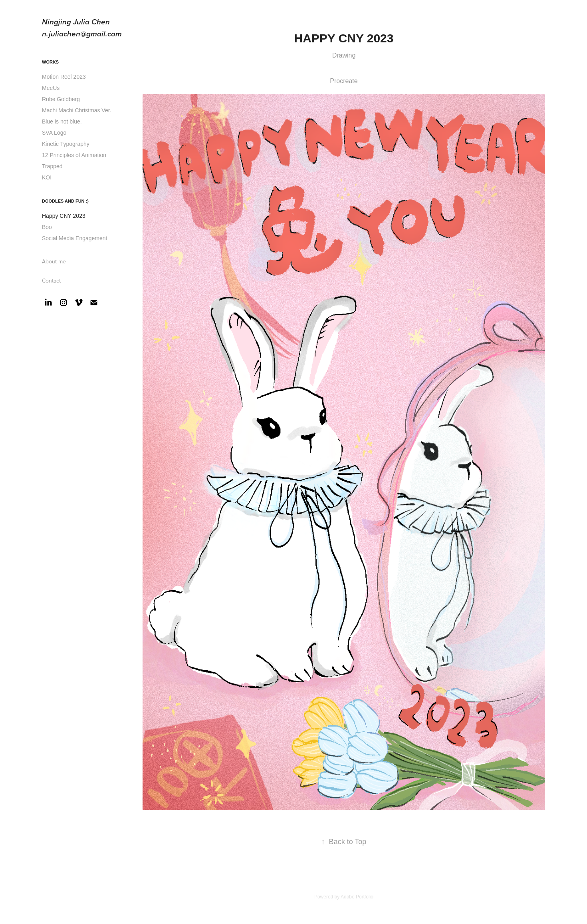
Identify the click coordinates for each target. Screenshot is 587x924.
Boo (47, 227)
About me (54, 261)
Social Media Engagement (74, 238)
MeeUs (51, 88)
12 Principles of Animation (74, 155)
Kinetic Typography (66, 144)
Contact (51, 281)
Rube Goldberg (61, 99)
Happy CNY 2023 (64, 216)
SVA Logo (54, 133)
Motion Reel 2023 (64, 77)
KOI (47, 177)
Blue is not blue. (62, 121)
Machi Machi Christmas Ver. (77, 110)
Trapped (52, 166)
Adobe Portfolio (357, 897)
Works (50, 62)
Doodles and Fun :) (65, 201)
